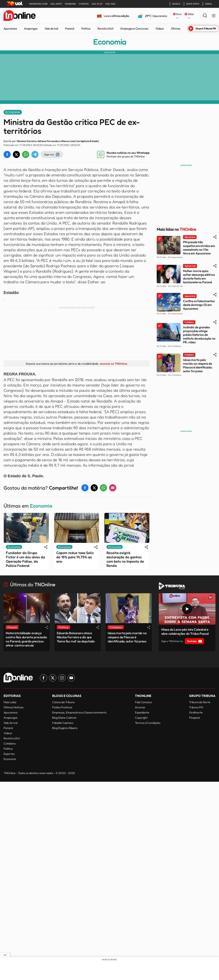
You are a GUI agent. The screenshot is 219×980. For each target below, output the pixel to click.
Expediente (142, 712)
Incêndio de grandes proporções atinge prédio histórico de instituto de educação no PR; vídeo (199, 335)
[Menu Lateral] (214, 16)
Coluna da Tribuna (63, 702)
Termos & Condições (148, 723)
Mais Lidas (10, 702)
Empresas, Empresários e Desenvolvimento (79, 712)
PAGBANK (71, 4)
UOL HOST (56, 4)
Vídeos (160, 29)
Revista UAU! (105, 29)
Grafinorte (196, 712)
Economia (110, 42)
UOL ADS (110, 4)
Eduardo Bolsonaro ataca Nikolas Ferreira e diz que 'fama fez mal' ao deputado (76, 637)
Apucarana (10, 29)
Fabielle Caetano (63, 723)
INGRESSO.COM (38, 4)
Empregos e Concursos (134, 29)
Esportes (9, 754)
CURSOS (84, 4)
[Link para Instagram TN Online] (62, 678)
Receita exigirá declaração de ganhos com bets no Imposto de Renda (125, 559)
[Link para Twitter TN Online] (53, 678)
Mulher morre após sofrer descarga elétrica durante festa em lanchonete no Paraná (199, 276)
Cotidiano (10, 743)
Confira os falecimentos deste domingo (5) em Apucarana (199, 305)
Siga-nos (52, 154)
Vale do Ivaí (51, 29)
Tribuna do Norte (200, 702)
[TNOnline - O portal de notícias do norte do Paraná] (20, 16)
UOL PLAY (97, 4)
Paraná (70, 29)
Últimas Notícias (14, 707)
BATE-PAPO (191, 4)
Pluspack (195, 718)
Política (86, 29)
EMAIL (207, 4)
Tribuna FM (196, 707)
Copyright (141, 718)
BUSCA (175, 4)
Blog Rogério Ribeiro (65, 728)
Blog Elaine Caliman (64, 718)
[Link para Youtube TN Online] (71, 678)
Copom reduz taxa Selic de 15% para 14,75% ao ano (75, 557)
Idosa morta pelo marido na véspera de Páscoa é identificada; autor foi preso (198, 365)
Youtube (194, 641)
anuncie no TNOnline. (114, 364)
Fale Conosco (143, 702)
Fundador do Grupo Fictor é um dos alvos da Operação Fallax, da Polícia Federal (25, 559)
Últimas (176, 29)
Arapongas (31, 29)
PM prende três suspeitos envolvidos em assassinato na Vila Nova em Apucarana (199, 248)
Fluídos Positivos (62, 707)
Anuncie (140, 707)
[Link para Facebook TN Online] (43, 678)
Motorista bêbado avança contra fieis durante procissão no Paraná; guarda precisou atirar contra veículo (26, 639)
